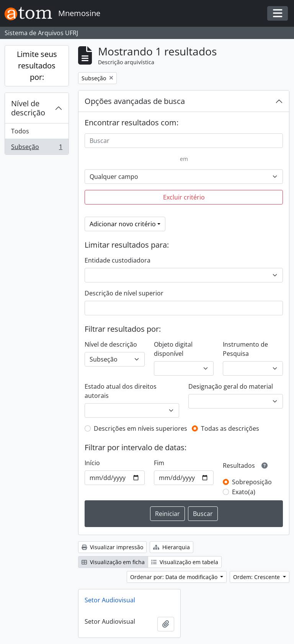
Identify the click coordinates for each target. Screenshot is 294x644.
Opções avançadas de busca (135, 101)
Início (92, 463)
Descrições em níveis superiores (140, 428)
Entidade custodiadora (118, 260)
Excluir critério (184, 197)
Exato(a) (244, 492)
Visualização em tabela (185, 562)
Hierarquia (171, 547)
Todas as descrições (230, 428)
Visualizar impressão (112, 547)
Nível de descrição (28, 108)
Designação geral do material (231, 386)
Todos (20, 131)
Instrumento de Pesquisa (245, 349)
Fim (159, 463)
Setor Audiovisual (110, 600)
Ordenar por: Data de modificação (175, 577)
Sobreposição (252, 482)
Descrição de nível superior (124, 293)
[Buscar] (184, 141)
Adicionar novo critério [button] (123, 224)
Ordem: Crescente (257, 577)
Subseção (37, 148)
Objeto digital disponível (173, 349)
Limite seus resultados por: (37, 66)
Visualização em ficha (113, 562)
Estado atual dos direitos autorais (121, 391)
